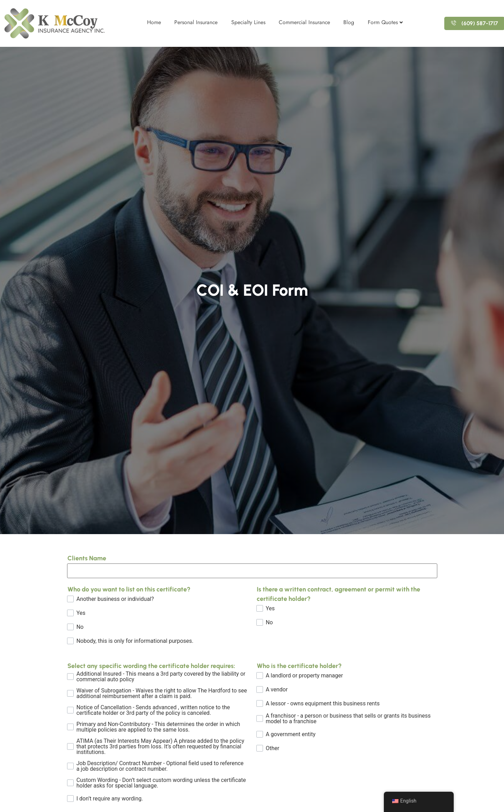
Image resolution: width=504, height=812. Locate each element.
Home (151, 22)
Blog (349, 22)
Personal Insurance (194, 22)
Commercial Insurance (304, 22)
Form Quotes (386, 22)
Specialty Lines (247, 22)
